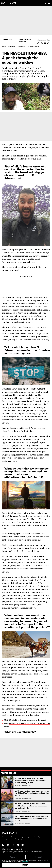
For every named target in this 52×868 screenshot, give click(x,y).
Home (4, 45)
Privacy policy (25, 860)
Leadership (22, 45)
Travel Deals (28, 823)
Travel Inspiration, (20, 823)
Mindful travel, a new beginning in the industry (28, 719)
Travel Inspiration (34, 45)
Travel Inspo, (18, 785)
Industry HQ (12, 45)
